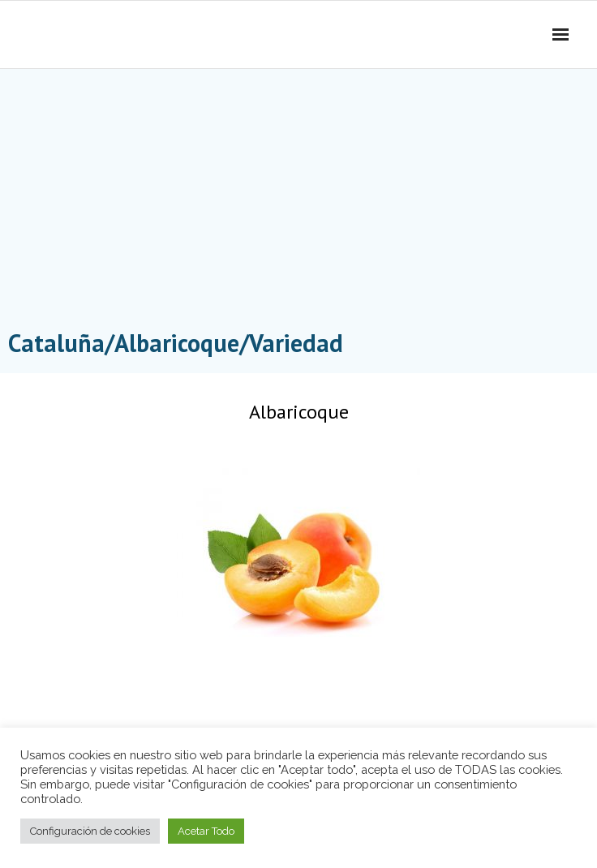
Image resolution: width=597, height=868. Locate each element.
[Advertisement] (298, 203)
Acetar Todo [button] (206, 831)
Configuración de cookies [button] (90, 831)
